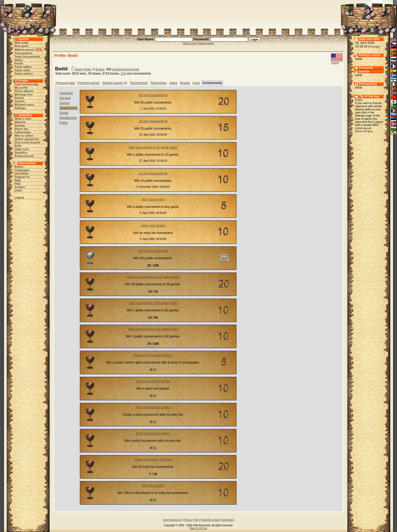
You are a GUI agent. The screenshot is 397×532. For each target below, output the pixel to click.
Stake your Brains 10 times (153, 460)
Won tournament (153, 199)
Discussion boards (27, 142)
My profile (21, 88)
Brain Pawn (83, 69)
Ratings (20, 125)
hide (359, 100)
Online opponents (27, 139)
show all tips (364, 131)
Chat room (22, 149)
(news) (335, 63)
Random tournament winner (153, 355)
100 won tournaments (153, 251)
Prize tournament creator (153, 407)
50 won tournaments (153, 95)
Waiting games (25, 50)
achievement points (126, 69)
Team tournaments (27, 57)
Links (18, 190)
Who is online (24, 136)
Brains (19, 167)
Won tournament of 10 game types (153, 147)
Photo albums (24, 91)
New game (22, 46)
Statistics (21, 153)
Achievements (24, 156)
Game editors (24, 74)
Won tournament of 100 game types (153, 329)
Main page (22, 43)
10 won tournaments (153, 173)
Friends (20, 101)
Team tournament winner (153, 381)
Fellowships (23, 132)
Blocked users (24, 105)
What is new (23, 119)
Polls (18, 146)
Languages (22, 170)
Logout (19, 197)
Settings (20, 108)
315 (39, 50)
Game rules (22, 70)
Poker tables (23, 67)
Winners (20, 122)
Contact (20, 187)
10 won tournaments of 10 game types (153, 277)
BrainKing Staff (211, 520)
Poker (64, 123)
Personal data (65, 83)
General (65, 98)
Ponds (19, 63)
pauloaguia (363, 128)
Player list (21, 129)
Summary (66, 93)
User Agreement (172, 520)
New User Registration (198, 43)
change (374, 46)
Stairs (19, 60)
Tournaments (24, 53)
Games (65, 103)
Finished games (89, 83)
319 (123, 74)
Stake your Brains (153, 226)
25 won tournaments (153, 121)
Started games (112, 83)
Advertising (228, 520)
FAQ (18, 184)
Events (19, 98)
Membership (68, 118)
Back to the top (198, 528)
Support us (22, 177)
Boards (185, 83)
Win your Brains (153, 486)
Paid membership (27, 84)
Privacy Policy (192, 520)
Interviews (22, 173)
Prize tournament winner (153, 433)
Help (18, 180)
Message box (24, 94)
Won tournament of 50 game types (153, 303)
